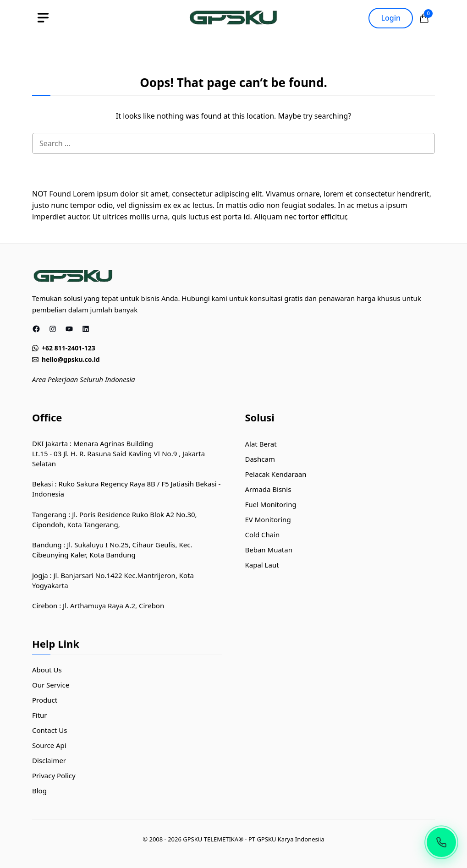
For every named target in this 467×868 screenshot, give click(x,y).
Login (391, 18)
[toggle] (43, 18)
